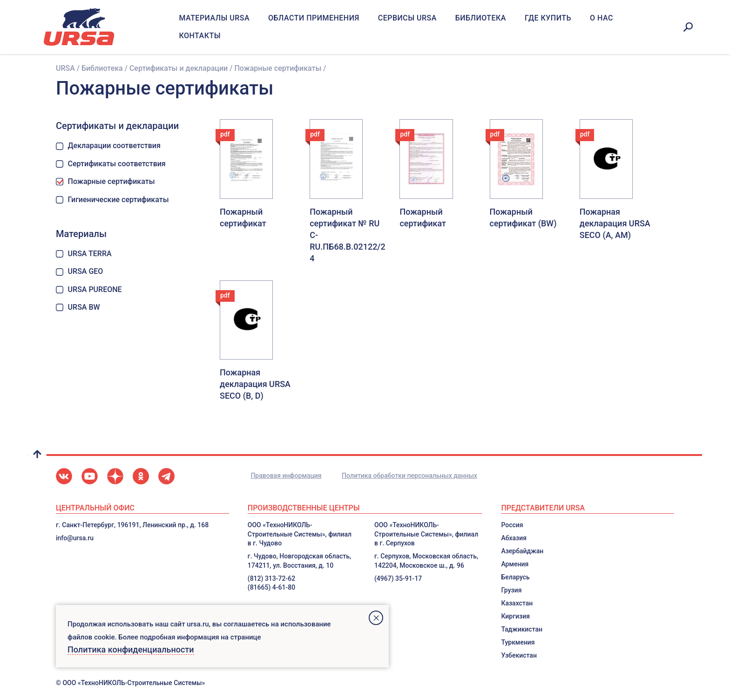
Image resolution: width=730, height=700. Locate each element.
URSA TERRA (84, 254)
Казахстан (517, 603)
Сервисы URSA (407, 18)
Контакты (200, 36)
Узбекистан (519, 655)
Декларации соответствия (108, 146)
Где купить (548, 18)
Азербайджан (522, 551)
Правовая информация (286, 476)
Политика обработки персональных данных (409, 476)
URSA (65, 68)
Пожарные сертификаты (105, 181)
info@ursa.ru (75, 538)
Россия (512, 525)
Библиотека (481, 18)
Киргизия (515, 616)
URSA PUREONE (89, 289)
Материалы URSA (214, 18)
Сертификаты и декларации (179, 68)
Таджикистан (522, 629)
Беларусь (515, 577)
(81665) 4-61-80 (271, 587)
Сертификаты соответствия (111, 164)
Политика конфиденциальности (131, 649)
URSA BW (78, 307)
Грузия (511, 590)
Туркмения (518, 642)
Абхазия (514, 538)
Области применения (314, 18)
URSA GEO (79, 271)
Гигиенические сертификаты (112, 200)
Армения (515, 564)
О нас (602, 18)
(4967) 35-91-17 (398, 578)
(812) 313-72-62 (271, 578)
